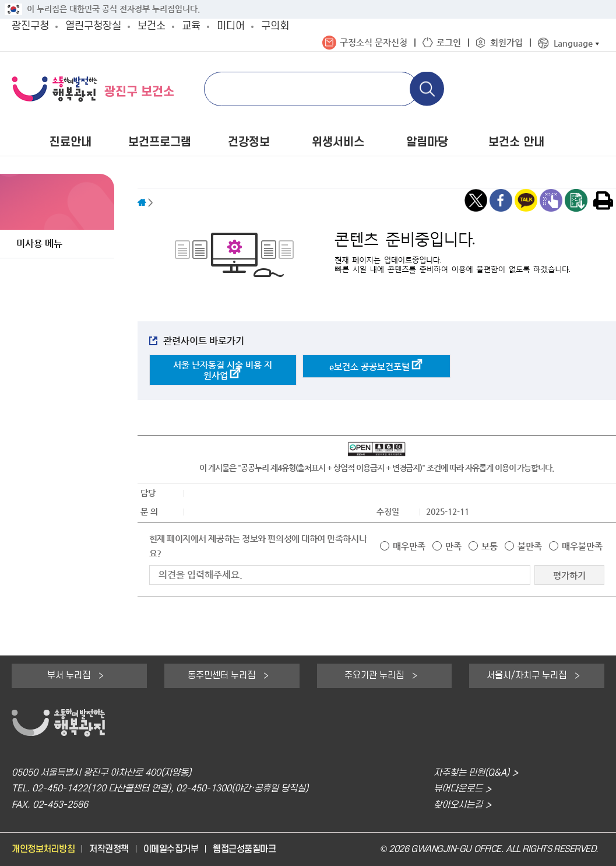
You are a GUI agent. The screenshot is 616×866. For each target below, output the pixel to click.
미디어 (231, 26)
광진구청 (30, 26)
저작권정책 (109, 849)
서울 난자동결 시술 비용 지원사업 (223, 370)
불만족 (530, 546)
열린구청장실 (93, 26)
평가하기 (569, 575)
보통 (490, 546)
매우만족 (409, 546)
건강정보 (249, 142)
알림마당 (427, 142)
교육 (191, 26)
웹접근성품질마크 (244, 849)
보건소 (152, 26)
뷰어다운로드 (458, 789)
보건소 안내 (516, 142)
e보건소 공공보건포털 (369, 367)
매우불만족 (582, 546)
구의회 (275, 26)
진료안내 (71, 142)
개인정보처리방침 (43, 849)
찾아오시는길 (458, 805)
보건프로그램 (160, 142)
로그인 (449, 42)
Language (573, 43)
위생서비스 (338, 142)
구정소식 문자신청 (374, 42)
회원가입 (506, 42)
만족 (453, 546)
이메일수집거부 (171, 849)
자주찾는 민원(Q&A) (471, 773)
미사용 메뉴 (39, 243)
